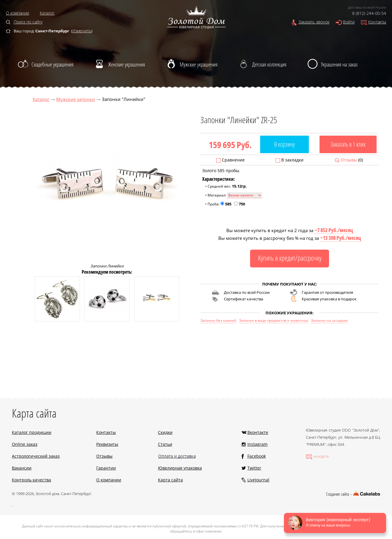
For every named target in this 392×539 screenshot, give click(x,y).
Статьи (165, 444)
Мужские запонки (76, 99)
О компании (18, 13)
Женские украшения (127, 64)
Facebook (257, 456)
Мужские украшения (199, 64)
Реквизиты (107, 444)
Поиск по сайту (28, 22)
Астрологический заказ (36, 456)
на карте (321, 456)
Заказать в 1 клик (348, 144)
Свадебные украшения (52, 64)
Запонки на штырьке (329, 320)
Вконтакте (258, 432)
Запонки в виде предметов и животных (274, 320)
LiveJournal (258, 480)
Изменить (82, 31)
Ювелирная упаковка (180, 468)
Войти (349, 22)
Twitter (254, 468)
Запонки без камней (218, 320)
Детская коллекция (269, 64)
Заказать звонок (314, 22)
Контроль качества (31, 480)
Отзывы (349, 160)
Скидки (165, 432)
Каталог (47, 13)
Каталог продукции (32, 432)
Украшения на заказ (339, 64)
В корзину (284, 144)
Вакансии (22, 468)
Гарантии (106, 468)
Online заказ (25, 444)
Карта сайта (170, 480)
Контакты (377, 22)
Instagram (257, 444)
